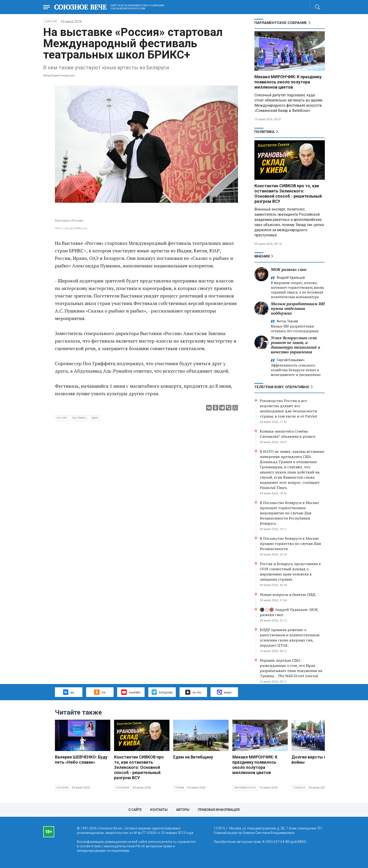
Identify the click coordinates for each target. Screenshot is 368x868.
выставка (79, 418)
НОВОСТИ (51, 22)
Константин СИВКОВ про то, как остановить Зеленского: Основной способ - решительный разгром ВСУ (288, 194)
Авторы (183, 810)
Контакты (159, 810)
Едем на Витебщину (193, 757)
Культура (63, 788)
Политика (264, 132)
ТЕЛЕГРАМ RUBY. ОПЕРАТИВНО (282, 387)
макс (224, 692)
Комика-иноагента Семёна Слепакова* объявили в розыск (288, 434)
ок (100, 692)
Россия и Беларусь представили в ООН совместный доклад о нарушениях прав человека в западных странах (290, 571)
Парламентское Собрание (281, 23)
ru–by (193, 692)
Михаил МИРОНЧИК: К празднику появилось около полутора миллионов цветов (288, 82)
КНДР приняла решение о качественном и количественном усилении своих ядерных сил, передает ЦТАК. (290, 637)
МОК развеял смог (289, 269)
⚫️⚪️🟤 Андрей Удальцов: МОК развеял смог (289, 612)
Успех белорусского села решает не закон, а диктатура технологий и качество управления (295, 345)
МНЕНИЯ (262, 256)
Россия (62, 418)
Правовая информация (219, 810)
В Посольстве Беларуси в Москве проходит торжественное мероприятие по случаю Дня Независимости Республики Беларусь (289, 513)
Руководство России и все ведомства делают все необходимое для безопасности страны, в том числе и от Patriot (289, 408)
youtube (131, 692)
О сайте (135, 810)
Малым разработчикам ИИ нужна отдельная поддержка (298, 308)
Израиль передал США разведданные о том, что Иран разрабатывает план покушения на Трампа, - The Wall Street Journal (291, 668)
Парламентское (245, 788)
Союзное (299, 788)
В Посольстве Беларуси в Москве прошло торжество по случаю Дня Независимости (290, 543)
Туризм (179, 788)
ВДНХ (95, 418)
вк (69, 692)
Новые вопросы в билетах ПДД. (288, 594)
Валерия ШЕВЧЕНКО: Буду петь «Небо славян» (81, 760)
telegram (162, 692)
